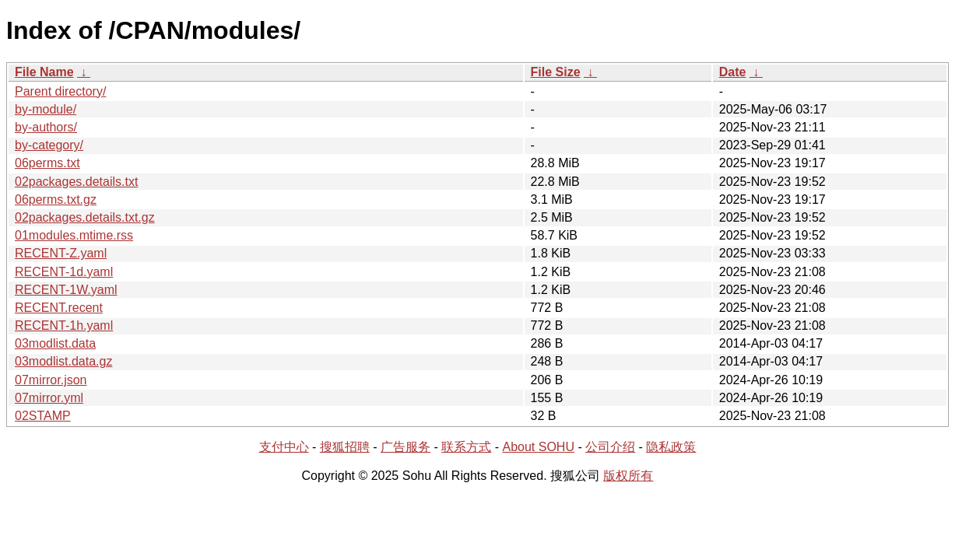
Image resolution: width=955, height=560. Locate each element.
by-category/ (49, 145)
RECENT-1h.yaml (64, 325)
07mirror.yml (49, 398)
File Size (556, 72)
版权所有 (628, 476)
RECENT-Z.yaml (61, 253)
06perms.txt (47, 163)
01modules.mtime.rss (74, 235)
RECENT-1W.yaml (66, 290)
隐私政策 (671, 447)
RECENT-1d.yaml (64, 272)
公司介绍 (610, 447)
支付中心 (284, 447)
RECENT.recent (59, 308)
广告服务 (406, 447)
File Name (44, 72)
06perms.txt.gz (56, 199)
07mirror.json (51, 380)
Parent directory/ (60, 91)
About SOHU (538, 447)
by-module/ (46, 109)
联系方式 (466, 447)
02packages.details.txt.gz (85, 217)
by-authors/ (46, 127)
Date (733, 72)
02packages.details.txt (76, 182)
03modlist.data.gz (63, 361)
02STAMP (43, 416)
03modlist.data (55, 343)
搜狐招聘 (345, 447)
